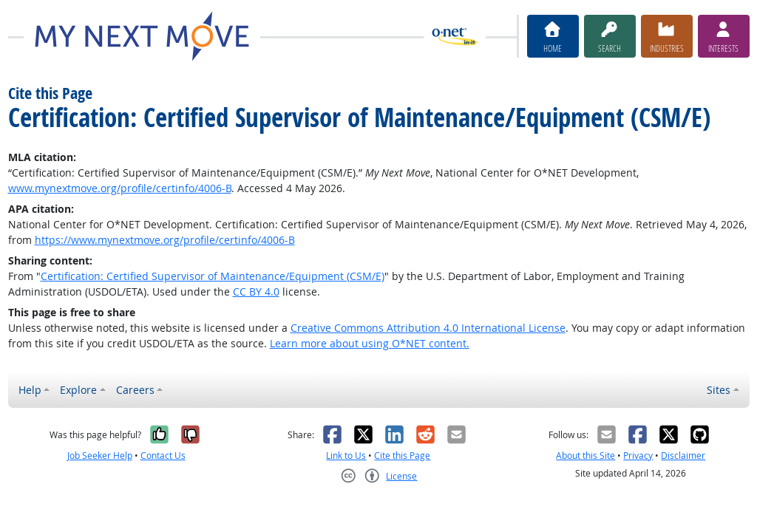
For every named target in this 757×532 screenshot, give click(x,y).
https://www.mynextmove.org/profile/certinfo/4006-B (165, 240)
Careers (135, 390)
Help (30, 390)
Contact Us (163, 456)
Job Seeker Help (100, 456)
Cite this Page (402, 456)
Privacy (638, 456)
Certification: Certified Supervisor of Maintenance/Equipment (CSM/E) (213, 276)
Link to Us (346, 456)
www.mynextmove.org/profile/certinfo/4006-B (120, 188)
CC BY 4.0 (256, 291)
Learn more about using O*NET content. (370, 343)
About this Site (585, 456)
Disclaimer (683, 456)
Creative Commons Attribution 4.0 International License (428, 328)
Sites (719, 390)
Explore (78, 390)
